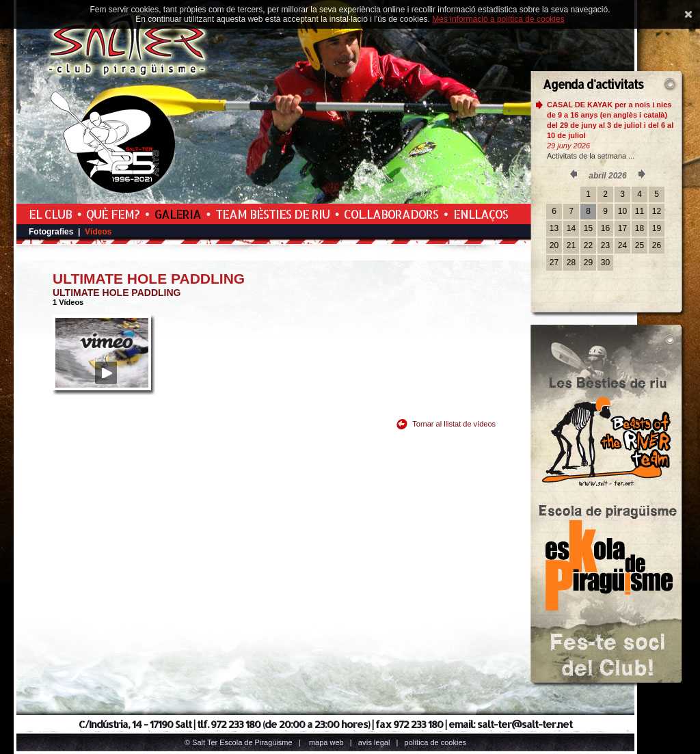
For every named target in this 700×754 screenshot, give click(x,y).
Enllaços (481, 214)
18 (640, 228)
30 (605, 262)
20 (554, 245)
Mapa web (326, 742)
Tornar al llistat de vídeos (454, 424)
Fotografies (51, 232)
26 (657, 245)
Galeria (178, 214)
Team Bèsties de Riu (272, 214)
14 (571, 228)
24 (622, 245)
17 (622, 228)
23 (605, 245)
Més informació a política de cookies (498, 19)
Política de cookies (436, 742)
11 (640, 211)
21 (571, 245)
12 (657, 211)
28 (571, 262)
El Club (50, 214)
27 (554, 262)
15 (588, 228)
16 (605, 228)
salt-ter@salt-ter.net (525, 724)
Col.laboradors (391, 214)
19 (657, 228)
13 (554, 228)
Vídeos (98, 232)
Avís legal (374, 742)
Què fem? (113, 214)
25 (640, 245)
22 (588, 245)
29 (588, 262)
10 (622, 211)
